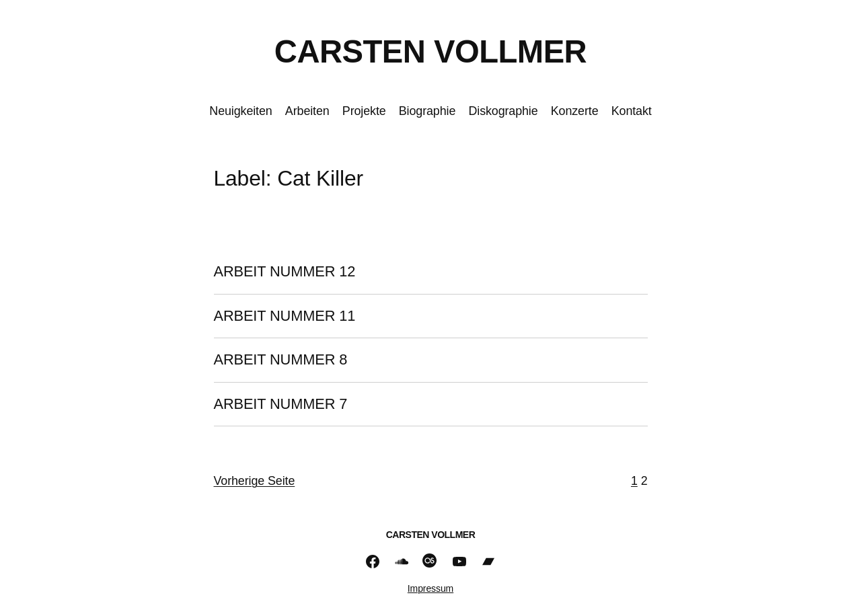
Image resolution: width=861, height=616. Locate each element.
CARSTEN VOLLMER (430, 51)
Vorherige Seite (255, 481)
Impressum (430, 588)
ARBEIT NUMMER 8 (281, 360)
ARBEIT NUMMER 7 (281, 404)
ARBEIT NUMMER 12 (285, 272)
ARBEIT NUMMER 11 (285, 316)
